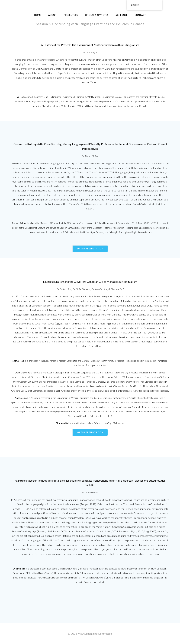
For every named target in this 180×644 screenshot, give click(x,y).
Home (38, 15)
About (52, 15)
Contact (140, 15)
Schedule (121, 15)
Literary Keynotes (97, 15)
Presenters (71, 15)
